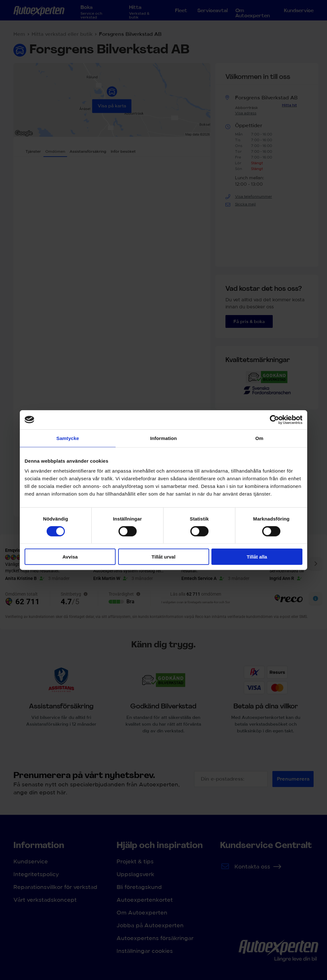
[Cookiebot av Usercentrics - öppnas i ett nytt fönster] (274, 420)
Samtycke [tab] (68, 438)
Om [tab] (259, 438)
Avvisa (70, 557)
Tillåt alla (257, 557)
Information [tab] (163, 438)
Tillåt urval (164, 557)
